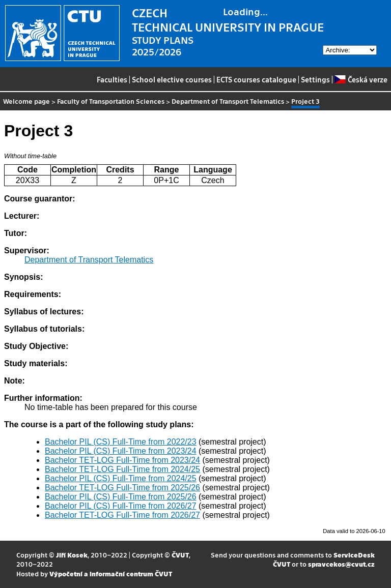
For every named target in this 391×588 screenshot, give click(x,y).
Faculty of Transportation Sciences (111, 101)
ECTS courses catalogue (256, 79)
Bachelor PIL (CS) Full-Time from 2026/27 (121, 506)
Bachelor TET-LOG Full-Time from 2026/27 (122, 515)
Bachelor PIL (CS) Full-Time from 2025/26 (121, 497)
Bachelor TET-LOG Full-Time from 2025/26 (122, 488)
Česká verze (361, 79)
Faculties (112, 79)
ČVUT (180, 555)
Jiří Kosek (72, 555)
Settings (315, 79)
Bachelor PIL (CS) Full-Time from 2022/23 (121, 442)
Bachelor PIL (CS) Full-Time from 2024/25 (121, 478)
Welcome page (26, 101)
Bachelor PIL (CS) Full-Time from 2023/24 (121, 451)
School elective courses (172, 79)
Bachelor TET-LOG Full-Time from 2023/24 (122, 460)
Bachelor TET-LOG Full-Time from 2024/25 (122, 469)
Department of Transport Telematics (228, 101)
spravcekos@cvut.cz (341, 564)
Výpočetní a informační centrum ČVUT (111, 574)
